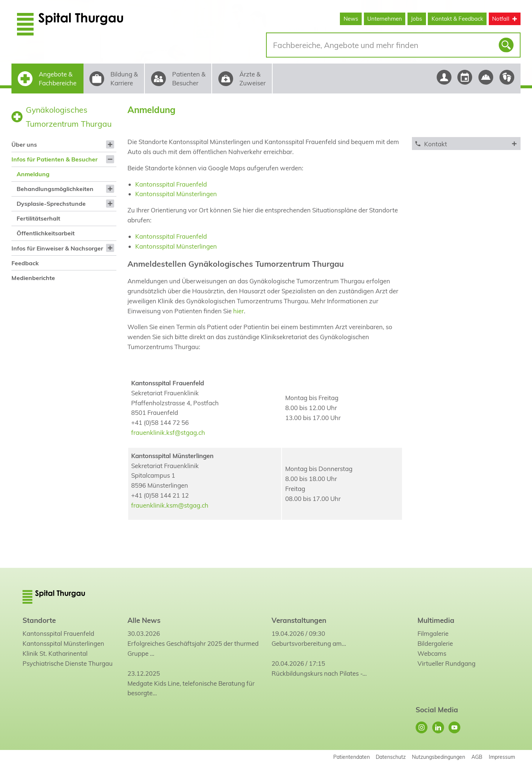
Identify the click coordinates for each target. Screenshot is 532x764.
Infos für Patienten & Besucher (54, 159)
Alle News (144, 620)
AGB (477, 757)
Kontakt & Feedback (457, 19)
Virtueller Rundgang (446, 663)
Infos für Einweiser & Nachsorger (57, 248)
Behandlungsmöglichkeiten (55, 189)
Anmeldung (33, 174)
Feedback (25, 263)
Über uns (24, 144)
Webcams (432, 653)
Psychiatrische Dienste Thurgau (68, 663)
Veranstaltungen (299, 620)
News (351, 19)
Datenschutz (391, 757)
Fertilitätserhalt (38, 218)
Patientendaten (352, 757)
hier (238, 311)
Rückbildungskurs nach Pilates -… (319, 673)
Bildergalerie (435, 643)
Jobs (417, 19)
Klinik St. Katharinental (55, 653)
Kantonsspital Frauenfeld (171, 184)
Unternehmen (385, 19)
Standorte (39, 620)
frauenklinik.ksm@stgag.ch (170, 505)
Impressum (502, 757)
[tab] (466, 144)
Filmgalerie (433, 633)
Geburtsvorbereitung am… (309, 643)
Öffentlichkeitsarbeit (46, 233)
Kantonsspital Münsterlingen (176, 194)
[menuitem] (64, 144)
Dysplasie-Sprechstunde (51, 204)
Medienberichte (33, 278)
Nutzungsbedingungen (439, 757)
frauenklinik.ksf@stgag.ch (168, 432)
